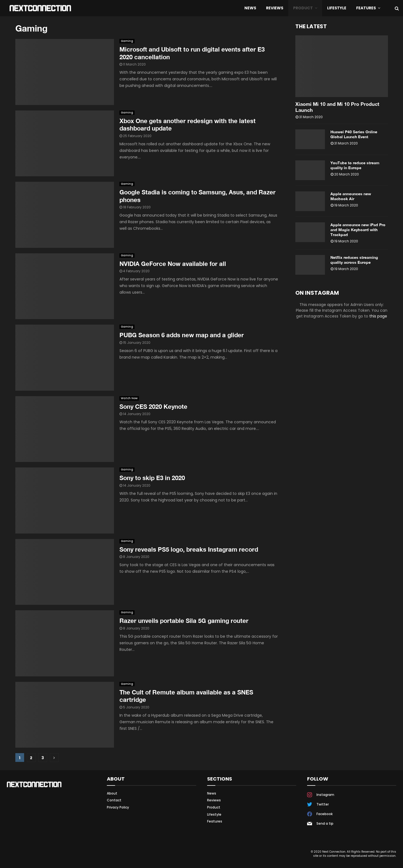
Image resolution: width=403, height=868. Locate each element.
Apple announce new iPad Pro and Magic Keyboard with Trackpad (358, 230)
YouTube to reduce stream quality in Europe (355, 165)
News (250, 8)
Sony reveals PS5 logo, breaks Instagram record (189, 549)
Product (303, 8)
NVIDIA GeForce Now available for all (173, 264)
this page (378, 316)
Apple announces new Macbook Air (351, 196)
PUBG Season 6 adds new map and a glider (182, 335)
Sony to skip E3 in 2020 (152, 478)
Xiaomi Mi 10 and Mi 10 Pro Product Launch (337, 107)
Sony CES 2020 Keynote (153, 407)
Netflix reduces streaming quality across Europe (354, 260)
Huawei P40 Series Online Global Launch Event (354, 134)
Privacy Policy (118, 807)
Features (366, 8)
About (112, 793)
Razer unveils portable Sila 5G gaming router (184, 621)
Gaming (127, 41)
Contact (114, 800)
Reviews (275, 8)
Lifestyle (337, 8)
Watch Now (129, 398)
